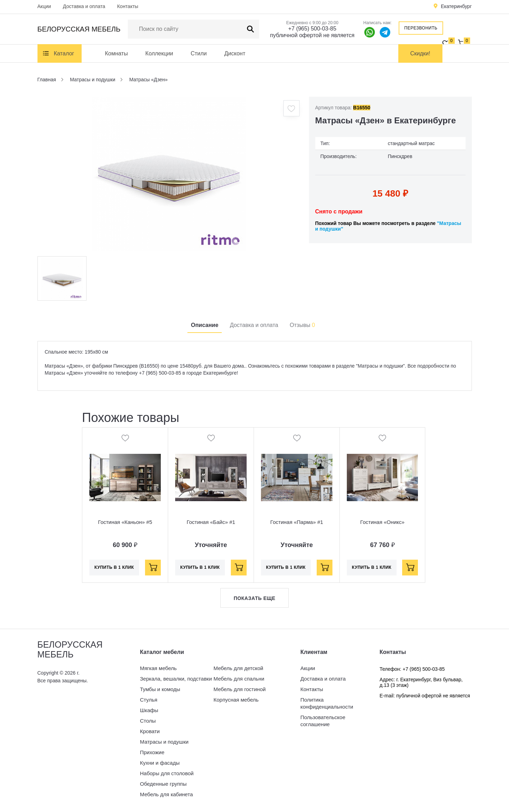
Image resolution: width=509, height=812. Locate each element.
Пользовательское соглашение (323, 721)
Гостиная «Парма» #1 (297, 522)
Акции (44, 6)
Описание (205, 325)
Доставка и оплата (84, 6)
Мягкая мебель (159, 668)
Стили (199, 53)
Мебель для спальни (239, 679)
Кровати (150, 731)
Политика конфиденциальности (327, 703)
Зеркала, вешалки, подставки (176, 679)
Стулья (149, 700)
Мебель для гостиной (240, 689)
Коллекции (159, 53)
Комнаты (116, 53)
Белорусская (79, 29)
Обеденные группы (163, 784)
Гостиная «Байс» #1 (211, 522)
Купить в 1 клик (114, 567)
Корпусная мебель (236, 700)
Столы (148, 721)
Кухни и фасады (160, 763)
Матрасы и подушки (164, 742)
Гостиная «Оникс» (382, 522)
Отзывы (302, 325)
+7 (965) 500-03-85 (312, 29)
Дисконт (235, 53)
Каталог (64, 53)
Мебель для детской (239, 668)
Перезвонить (421, 28)
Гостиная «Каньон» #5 (125, 522)
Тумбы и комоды (160, 689)
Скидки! (420, 53)
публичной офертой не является (312, 35)
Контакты (128, 6)
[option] (169, 174)
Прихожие (152, 752)
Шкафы (149, 710)
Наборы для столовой (167, 773)
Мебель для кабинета (167, 794)
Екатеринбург (456, 6)
